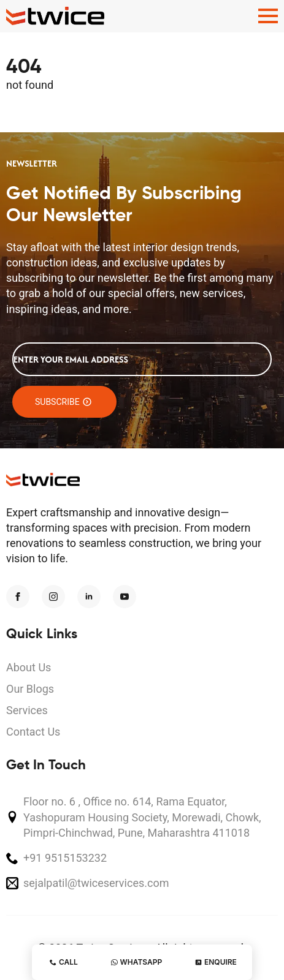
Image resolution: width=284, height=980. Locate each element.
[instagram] (53, 597)
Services (27, 710)
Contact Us (33, 732)
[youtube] (125, 597)
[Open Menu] (268, 16)
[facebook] (18, 597)
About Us (29, 667)
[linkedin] (89, 597)
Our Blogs (30, 689)
